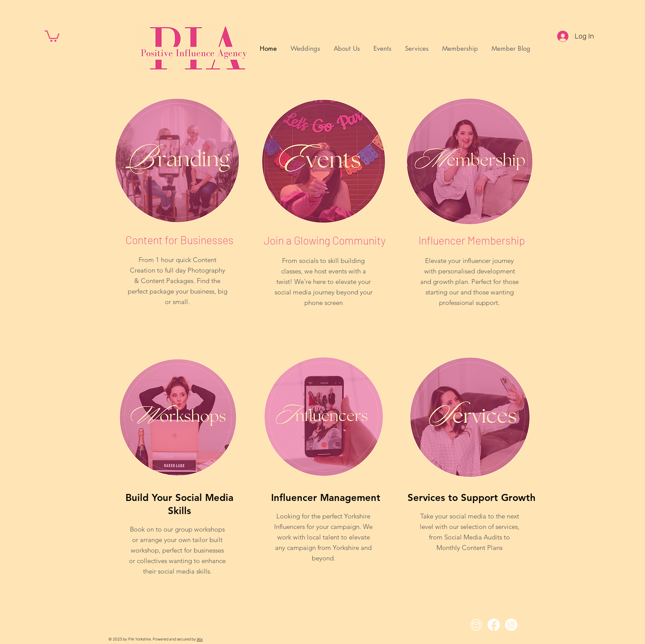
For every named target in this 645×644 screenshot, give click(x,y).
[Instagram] (511, 625)
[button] (52, 36)
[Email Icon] (476, 625)
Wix (200, 639)
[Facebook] (494, 625)
